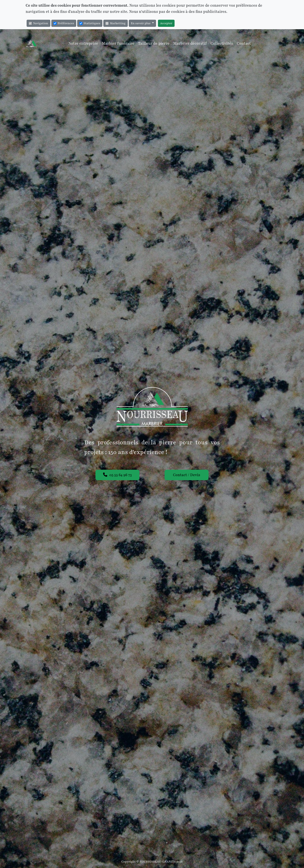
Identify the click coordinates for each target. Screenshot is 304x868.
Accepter (166, 23)
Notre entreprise (83, 43)
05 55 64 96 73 (117, 475)
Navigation (38, 23)
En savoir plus (141, 23)
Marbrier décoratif (190, 43)
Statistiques (90, 23)
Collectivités (222, 43)
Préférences (64, 23)
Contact (244, 43)
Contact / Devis (186, 475)
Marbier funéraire (118, 43)
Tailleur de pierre (154, 43)
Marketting (115, 23)
